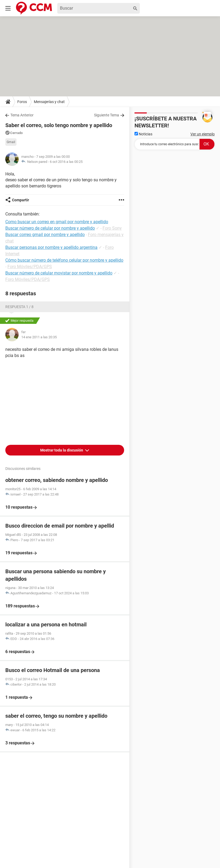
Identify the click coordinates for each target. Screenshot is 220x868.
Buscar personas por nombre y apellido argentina (51, 247)
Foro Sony (112, 228)
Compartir (21, 200)
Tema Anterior (22, 115)
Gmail (11, 142)
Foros (22, 102)
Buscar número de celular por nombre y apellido (50, 228)
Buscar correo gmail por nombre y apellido (45, 235)
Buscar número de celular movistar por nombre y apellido (59, 273)
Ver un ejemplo (203, 134)
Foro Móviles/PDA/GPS (30, 267)
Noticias (143, 134)
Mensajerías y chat (49, 102)
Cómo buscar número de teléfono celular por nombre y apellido (64, 260)
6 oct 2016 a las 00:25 (66, 162)
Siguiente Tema (107, 115)
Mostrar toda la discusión (62, 450)
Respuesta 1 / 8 (19, 307)
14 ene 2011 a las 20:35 (39, 337)
